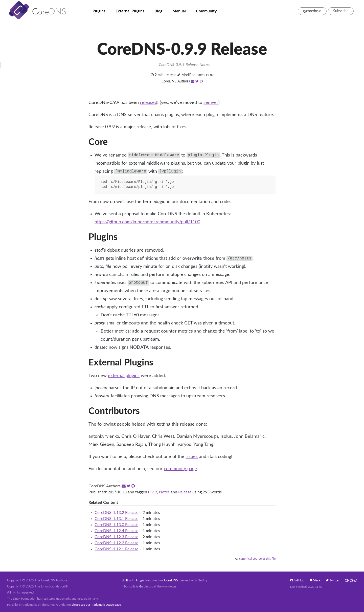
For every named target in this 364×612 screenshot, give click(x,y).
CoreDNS (171, 581)
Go (141, 586)
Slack (315, 581)
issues (192, 457)
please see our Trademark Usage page (96, 605)
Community (206, 11)
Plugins (99, 11)
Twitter (333, 581)
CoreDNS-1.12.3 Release (116, 537)
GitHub (297, 581)
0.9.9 (153, 492)
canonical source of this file (257, 559)
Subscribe (341, 11)
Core (98, 142)
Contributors (114, 411)
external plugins (124, 376)
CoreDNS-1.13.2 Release (116, 513)
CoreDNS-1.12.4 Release (116, 531)
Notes (164, 492)
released (149, 103)
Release (185, 492)
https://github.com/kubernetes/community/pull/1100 (147, 222)
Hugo (140, 581)
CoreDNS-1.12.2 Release (116, 543)
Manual (179, 11)
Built (125, 581)
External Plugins (130, 11)
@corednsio (312, 11)
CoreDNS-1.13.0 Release (116, 525)
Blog (158, 11)
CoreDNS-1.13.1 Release (116, 519)
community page (180, 469)
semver (211, 103)
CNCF (349, 581)
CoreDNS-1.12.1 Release (116, 549)
